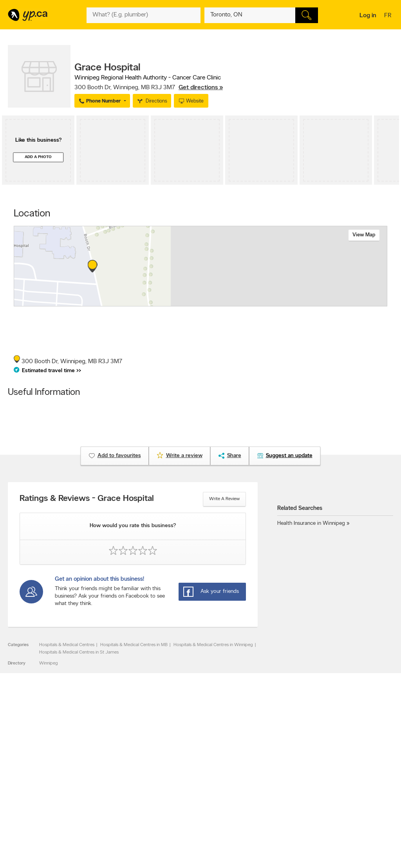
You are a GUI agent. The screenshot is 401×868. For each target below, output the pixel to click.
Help (97, 811)
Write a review (224, 499)
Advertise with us (29, 771)
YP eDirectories (262, 798)
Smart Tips (181, 791)
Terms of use (106, 804)
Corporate (103, 791)
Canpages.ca (337, 778)
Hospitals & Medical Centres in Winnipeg (213, 645)
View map (364, 235)
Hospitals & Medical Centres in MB (134, 645)
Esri (258, 302)
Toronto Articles (186, 798)
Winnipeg (49, 663)
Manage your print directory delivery (275, 814)
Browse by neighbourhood (196, 784)
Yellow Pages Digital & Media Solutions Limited (243, 839)
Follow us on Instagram (269, 791)
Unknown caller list (265, 804)
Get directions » (201, 88)
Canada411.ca (338, 771)
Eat (173, 812)
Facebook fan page (266, 784)
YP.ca (95, 839)
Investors (102, 784)
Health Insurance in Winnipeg (311, 523)
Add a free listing (28, 778)
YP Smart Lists (184, 804)
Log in (368, 16)
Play (201, 812)
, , (149, 88)
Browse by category (190, 771)
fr (389, 16)
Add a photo (38, 157)
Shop (187, 812)
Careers (100, 778)
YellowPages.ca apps (267, 771)
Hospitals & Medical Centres (67, 645)
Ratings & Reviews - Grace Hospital (87, 499)
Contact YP (104, 771)
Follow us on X (261, 778)
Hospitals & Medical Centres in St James (79, 652)
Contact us (381, 739)
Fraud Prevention (28, 784)
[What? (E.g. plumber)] (143, 15)
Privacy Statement (111, 798)
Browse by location (189, 778)
